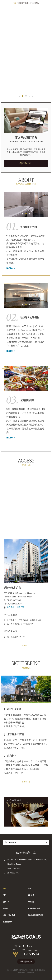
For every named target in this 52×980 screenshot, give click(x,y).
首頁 (5, 889)
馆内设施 (31, 895)
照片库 (5, 909)
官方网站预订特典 (34, 909)
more (11, 268)
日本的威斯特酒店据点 (35, 915)
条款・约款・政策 (9, 915)
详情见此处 (26, 163)
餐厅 (5, 895)
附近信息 (31, 902)
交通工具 (6, 902)
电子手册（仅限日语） (17, 607)
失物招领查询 (8, 922)
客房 (30, 889)
